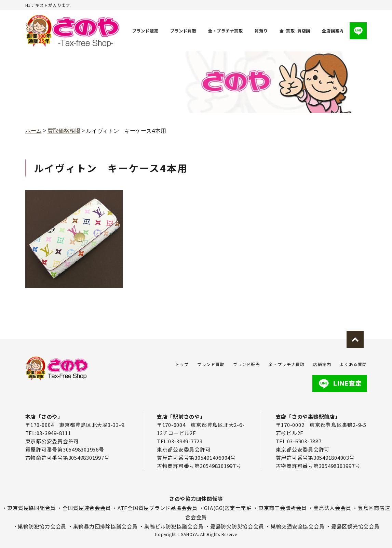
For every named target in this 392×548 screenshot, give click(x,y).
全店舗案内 (333, 31)
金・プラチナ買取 (226, 31)
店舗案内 (322, 364)
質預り (261, 31)
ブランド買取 (183, 31)
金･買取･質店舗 (295, 31)
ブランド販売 (145, 31)
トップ (182, 364)
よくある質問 (353, 364)
